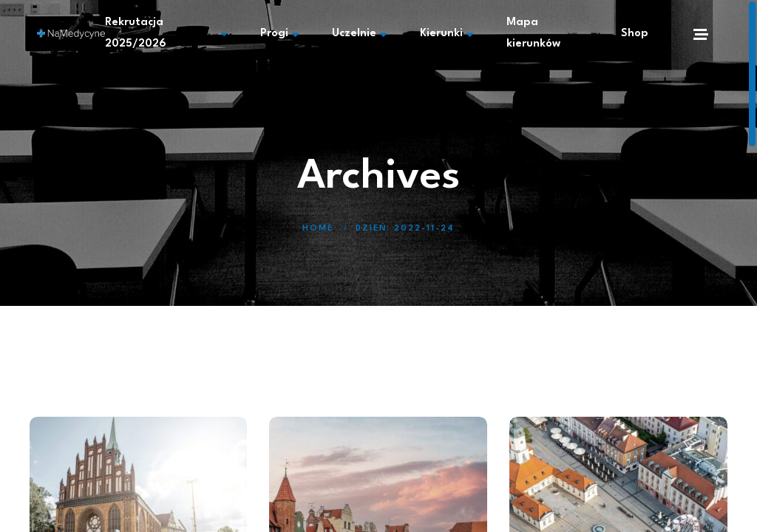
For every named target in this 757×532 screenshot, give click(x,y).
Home (318, 229)
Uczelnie (359, 34)
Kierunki (447, 34)
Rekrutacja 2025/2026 (166, 33)
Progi (279, 34)
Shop (635, 34)
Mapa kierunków (533, 33)
